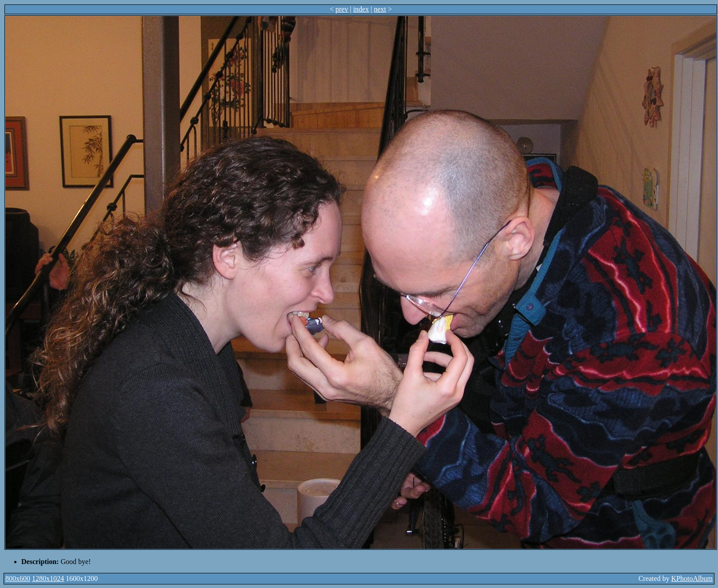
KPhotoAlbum (692, 578)
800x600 (18, 578)
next (380, 9)
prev (342, 9)
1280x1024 (48, 578)
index (361, 9)
